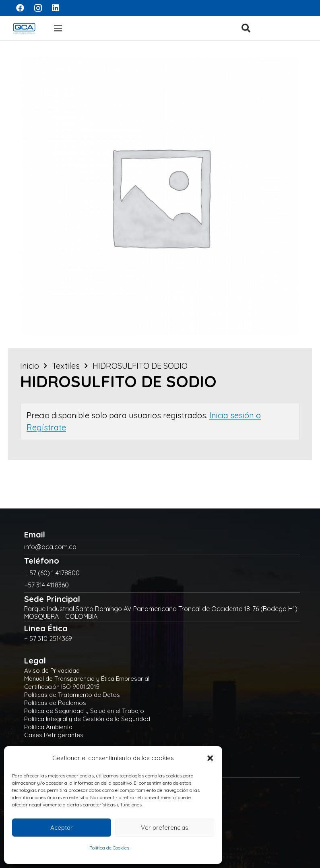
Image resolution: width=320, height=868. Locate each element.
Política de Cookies (109, 848)
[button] (210, 758)
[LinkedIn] (56, 8)
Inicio (30, 366)
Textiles (66, 366)
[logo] (24, 28)
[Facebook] (20, 8)
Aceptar (62, 828)
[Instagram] (38, 8)
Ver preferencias (165, 828)
